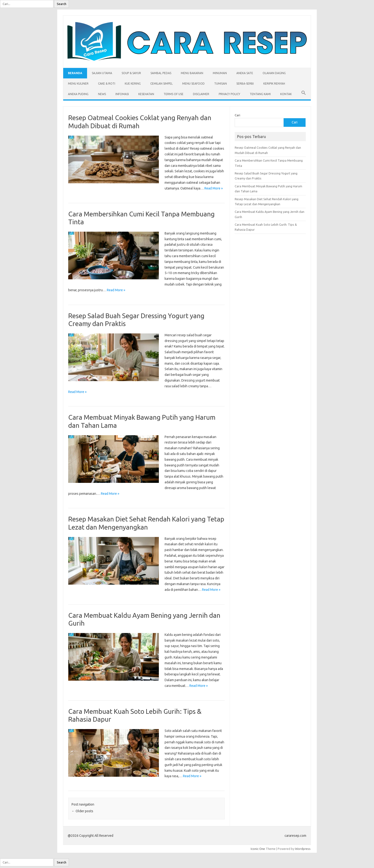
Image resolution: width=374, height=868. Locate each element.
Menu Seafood (193, 84)
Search (62, 4)
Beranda (75, 73)
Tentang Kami (260, 94)
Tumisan (221, 84)
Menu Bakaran (192, 73)
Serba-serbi (245, 84)
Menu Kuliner (78, 84)
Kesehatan (146, 94)
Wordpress (303, 849)
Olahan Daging (274, 73)
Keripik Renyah (274, 84)
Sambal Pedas (161, 73)
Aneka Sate (245, 73)
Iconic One (258, 849)
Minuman (220, 73)
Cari (237, 115)
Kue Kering (133, 84)
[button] (304, 94)
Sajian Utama (102, 73)
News (102, 94)
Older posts (82, 811)
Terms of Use (174, 94)
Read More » (214, 188)
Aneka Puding (78, 94)
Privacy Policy (229, 94)
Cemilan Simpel (161, 84)
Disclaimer (201, 94)
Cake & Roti (107, 84)
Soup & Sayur (131, 73)
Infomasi (122, 94)
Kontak (286, 94)
